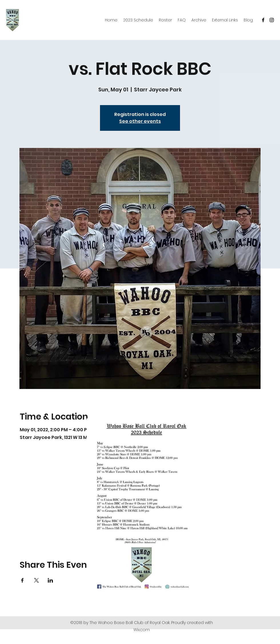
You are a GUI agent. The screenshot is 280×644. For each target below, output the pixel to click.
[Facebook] (263, 20)
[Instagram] (272, 20)
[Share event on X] (36, 580)
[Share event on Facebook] (22, 580)
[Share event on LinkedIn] (50, 580)
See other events (140, 121)
